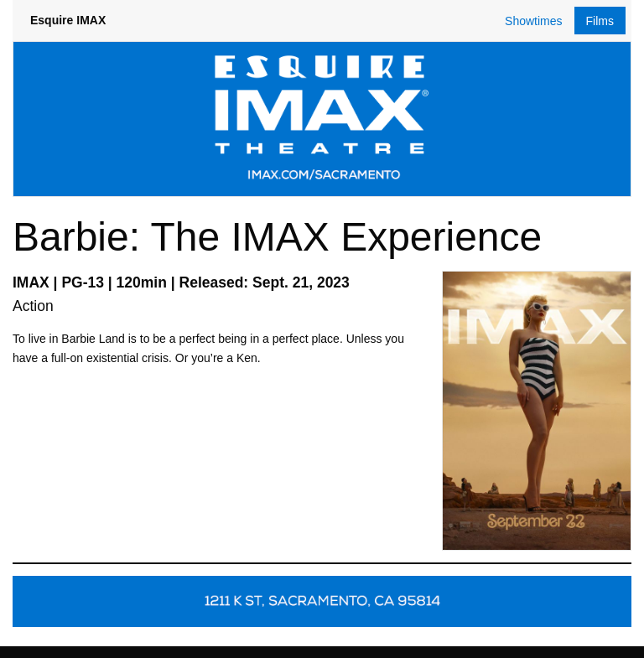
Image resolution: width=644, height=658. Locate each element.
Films (600, 21)
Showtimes (533, 21)
